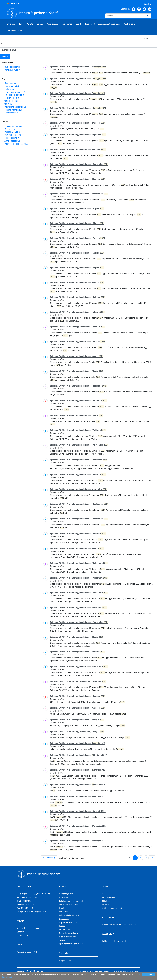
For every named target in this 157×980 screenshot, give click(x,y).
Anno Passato (12, 141)
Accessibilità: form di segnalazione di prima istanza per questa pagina (110, 971)
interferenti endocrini (15, 107)
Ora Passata (11, 129)
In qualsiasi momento (14, 126)
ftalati (9, 104)
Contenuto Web (13, 70)
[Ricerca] (125, 16)
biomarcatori (12, 86)
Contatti (20, 932)
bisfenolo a (11, 89)
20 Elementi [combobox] (50, 858)
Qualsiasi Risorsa (12, 67)
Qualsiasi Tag (10, 83)
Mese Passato (12, 138)
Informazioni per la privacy (28, 928)
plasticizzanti (12, 113)
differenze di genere (15, 95)
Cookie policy (22, 935)
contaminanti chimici (15, 92)
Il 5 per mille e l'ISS (67, 960)
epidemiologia (12, 98)
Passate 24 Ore (13, 132)
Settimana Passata (14, 135)
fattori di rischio (13, 101)
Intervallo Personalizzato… (16, 144)
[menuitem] (12, 24)
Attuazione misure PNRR (27, 952)
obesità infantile (13, 110)
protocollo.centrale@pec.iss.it (34, 912)
